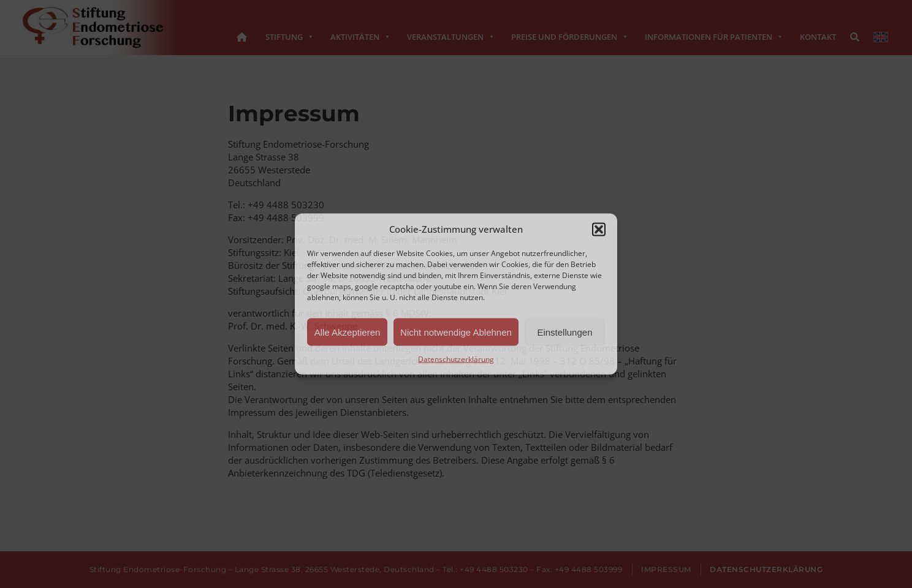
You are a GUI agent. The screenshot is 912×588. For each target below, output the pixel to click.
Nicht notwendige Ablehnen (456, 332)
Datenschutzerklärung (456, 359)
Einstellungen (564, 332)
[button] (599, 229)
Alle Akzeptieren (348, 332)
